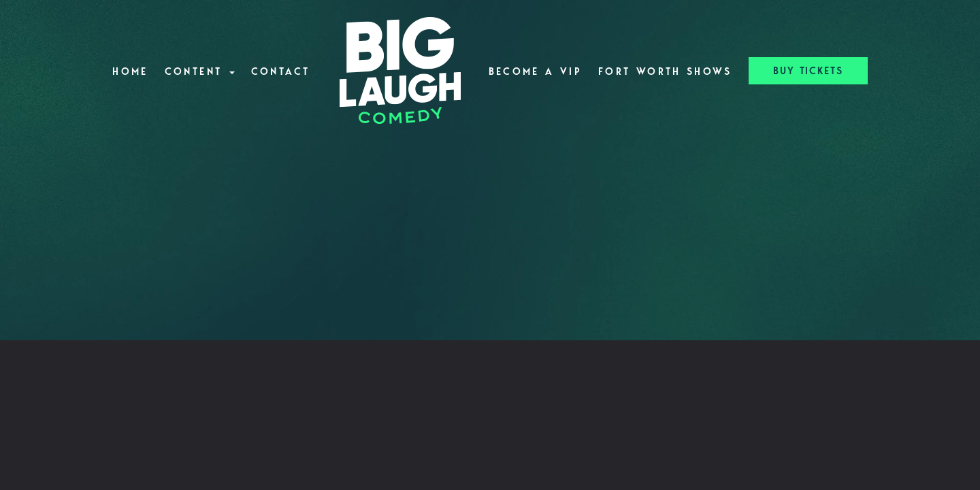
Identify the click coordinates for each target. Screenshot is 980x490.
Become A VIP (535, 71)
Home (130, 71)
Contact (281, 71)
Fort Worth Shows (665, 71)
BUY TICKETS (808, 71)
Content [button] (200, 71)
